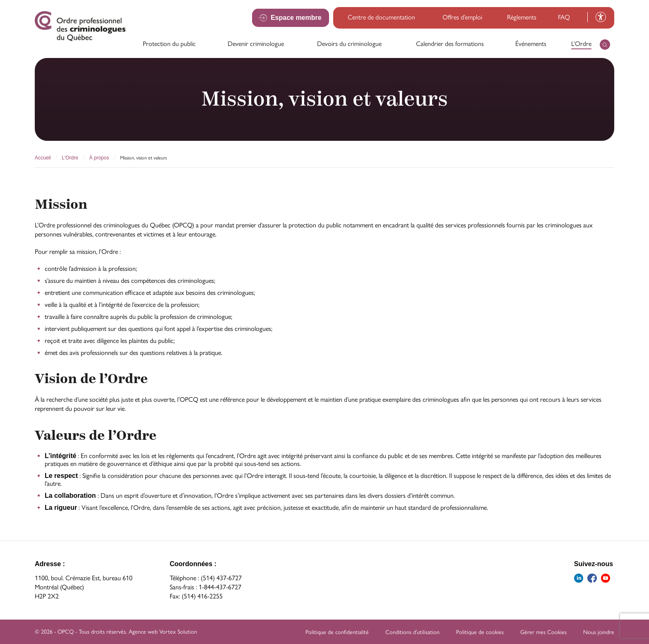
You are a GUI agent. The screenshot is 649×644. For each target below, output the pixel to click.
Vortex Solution (178, 632)
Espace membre (297, 17)
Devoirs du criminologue (349, 44)
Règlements (522, 17)
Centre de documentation (381, 17)
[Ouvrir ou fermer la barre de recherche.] (605, 45)
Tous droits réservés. (103, 632)
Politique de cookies (480, 632)
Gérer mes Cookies (543, 632)
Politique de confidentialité (337, 632)
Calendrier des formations (450, 44)
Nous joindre (599, 632)
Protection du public (169, 44)
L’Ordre (581, 44)
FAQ (564, 17)
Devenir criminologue (256, 44)
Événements (531, 44)
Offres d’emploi (462, 17)
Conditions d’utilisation (412, 632)
